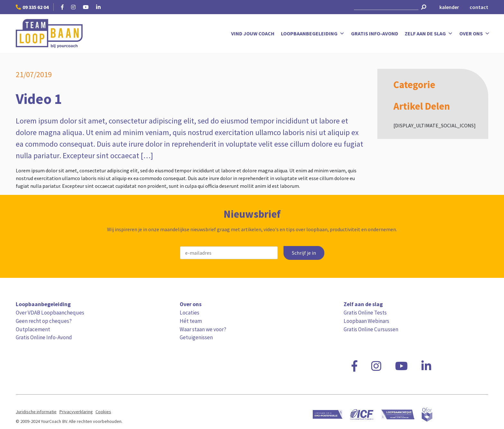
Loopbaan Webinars (366, 321)
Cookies (103, 412)
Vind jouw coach (253, 33)
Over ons (475, 33)
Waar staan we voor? (203, 329)
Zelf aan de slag (429, 33)
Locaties (189, 313)
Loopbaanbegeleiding (313, 33)
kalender (449, 7)
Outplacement (33, 329)
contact (479, 7)
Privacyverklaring (76, 412)
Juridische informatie (36, 412)
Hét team (191, 321)
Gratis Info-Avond (375, 33)
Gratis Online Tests (365, 313)
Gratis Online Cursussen (371, 329)
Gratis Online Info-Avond (44, 337)
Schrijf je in (304, 253)
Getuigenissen (196, 337)
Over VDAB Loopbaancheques (50, 313)
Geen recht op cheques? (44, 321)
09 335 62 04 (32, 7)
